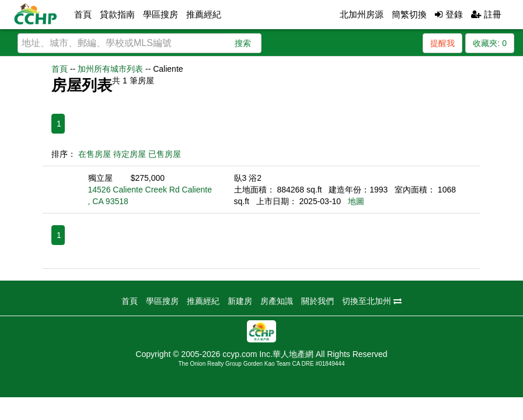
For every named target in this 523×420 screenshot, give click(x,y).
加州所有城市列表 (110, 69)
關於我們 (318, 301)
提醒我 (442, 43)
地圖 (356, 201)
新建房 (240, 301)
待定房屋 (130, 154)
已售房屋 (165, 154)
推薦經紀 (204, 14)
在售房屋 (95, 154)
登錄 (449, 14)
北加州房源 (362, 14)
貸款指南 (117, 14)
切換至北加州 (372, 301)
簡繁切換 (409, 14)
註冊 (486, 14)
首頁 (83, 14)
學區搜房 (161, 14)
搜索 (243, 43)
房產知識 (277, 301)
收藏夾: (490, 43)
